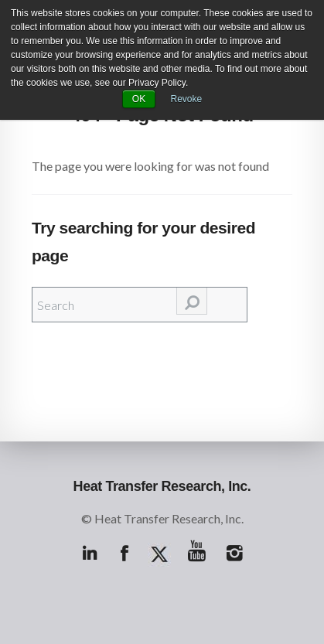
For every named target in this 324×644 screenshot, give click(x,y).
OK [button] (139, 99)
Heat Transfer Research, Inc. (162, 486)
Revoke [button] (187, 99)
